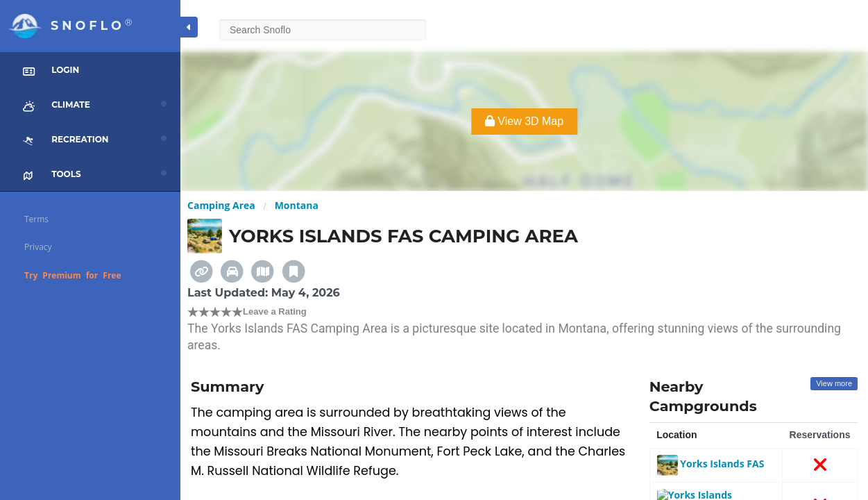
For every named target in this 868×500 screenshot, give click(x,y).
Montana (297, 205)
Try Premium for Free (73, 275)
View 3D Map (524, 121)
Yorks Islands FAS (711, 464)
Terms (36, 219)
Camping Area (221, 205)
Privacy (38, 247)
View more (834, 383)
